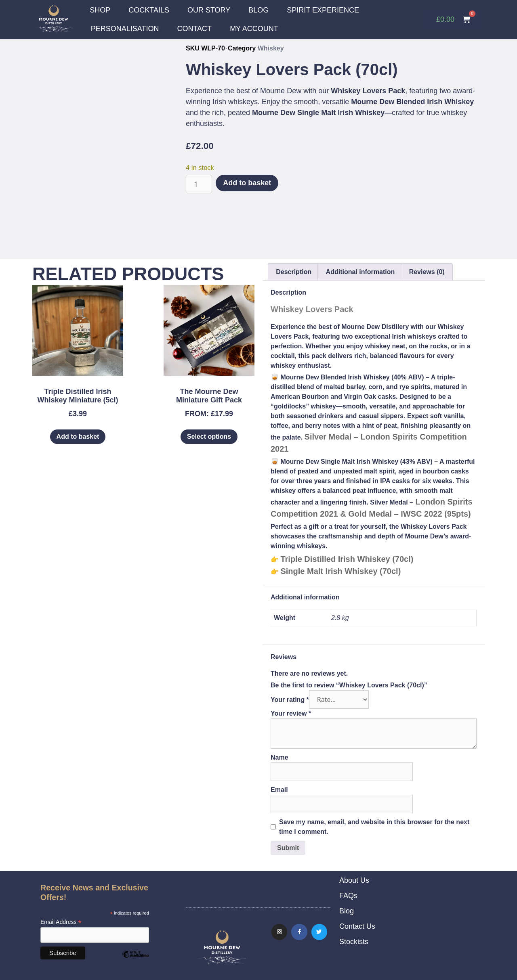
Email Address (61, 922)
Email (279, 789)
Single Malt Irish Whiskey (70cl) (340, 571)
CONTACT (194, 29)
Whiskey (271, 48)
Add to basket (247, 182)
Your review (291, 713)
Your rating (290, 699)
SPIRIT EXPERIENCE (323, 10)
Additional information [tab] (360, 271)
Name (280, 757)
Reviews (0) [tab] (427, 271)
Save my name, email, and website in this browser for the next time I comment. (374, 826)
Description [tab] (294, 271)
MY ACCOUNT (254, 29)
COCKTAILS (149, 10)
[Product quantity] (199, 184)
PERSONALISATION (125, 29)
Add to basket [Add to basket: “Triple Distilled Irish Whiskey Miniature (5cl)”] (78, 436)
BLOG (258, 10)
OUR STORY (209, 10)
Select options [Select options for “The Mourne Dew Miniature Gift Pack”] (209, 436)
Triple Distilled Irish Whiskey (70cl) (347, 559)
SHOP (100, 10)
